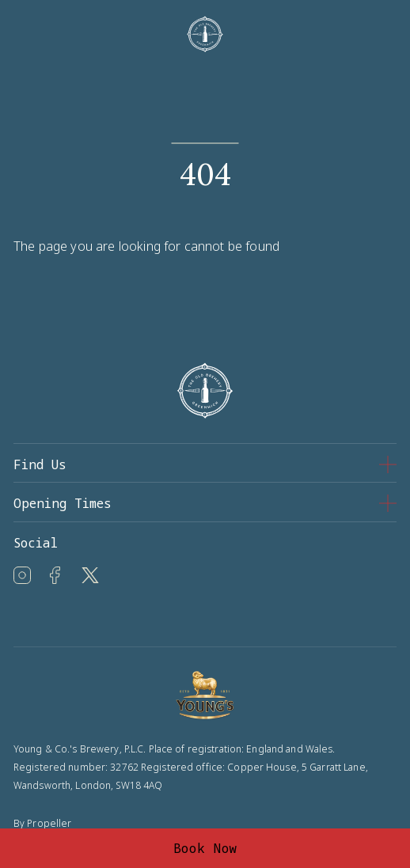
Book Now (205, 848)
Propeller (49, 823)
